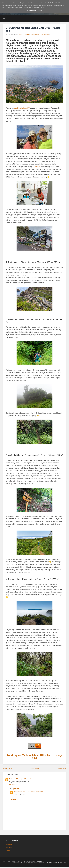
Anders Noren (25, 864)
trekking (37, 35)
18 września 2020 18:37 (25, 780)
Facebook (9, 846)
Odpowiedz (13, 785)
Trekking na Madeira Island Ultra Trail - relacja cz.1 (31, 30)
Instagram (9, 849)
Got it (41, 11)
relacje (32, 35)
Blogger (39, 863)
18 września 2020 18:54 (37, 793)
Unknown (13, 780)
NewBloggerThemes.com (56, 864)
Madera (27, 35)
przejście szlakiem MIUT (23, 109)
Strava (8, 852)
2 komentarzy (45, 35)
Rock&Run (21, 863)
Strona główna (35, 769)
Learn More (31, 11)
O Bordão (37, 168)
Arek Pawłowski (20, 793)
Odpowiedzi (16, 790)
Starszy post (61, 769)
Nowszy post (8, 769)
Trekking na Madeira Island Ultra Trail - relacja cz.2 (34, 757)
